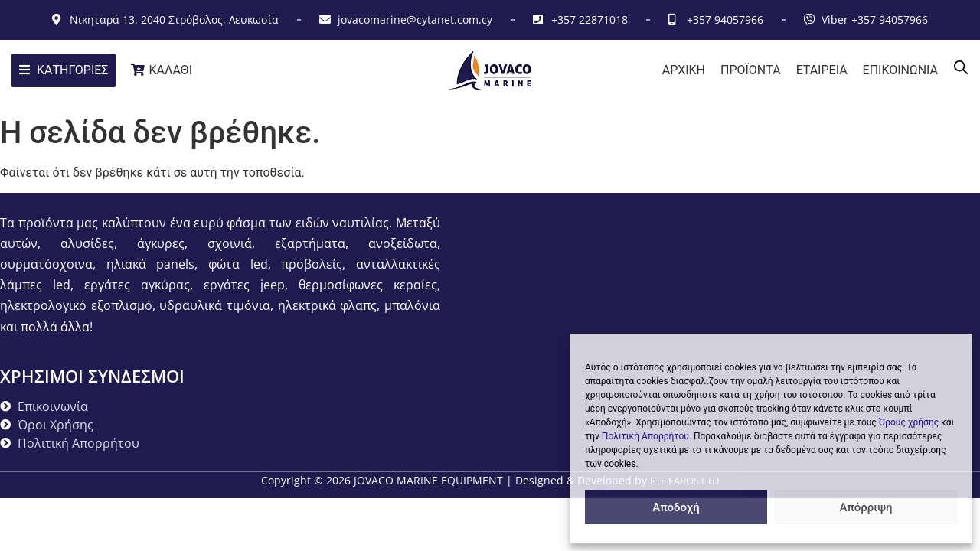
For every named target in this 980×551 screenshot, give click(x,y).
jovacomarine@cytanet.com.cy (415, 20)
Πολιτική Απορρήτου (645, 436)
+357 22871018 (590, 20)
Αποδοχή (676, 507)
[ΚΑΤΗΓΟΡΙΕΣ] (64, 70)
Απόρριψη (866, 507)
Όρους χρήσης (909, 422)
